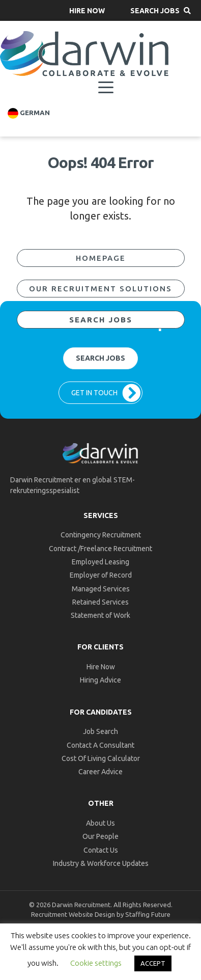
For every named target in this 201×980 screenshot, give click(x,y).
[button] (87, 10)
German (29, 113)
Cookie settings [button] (96, 963)
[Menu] (106, 88)
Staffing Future (148, 914)
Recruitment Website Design (73, 914)
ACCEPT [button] (153, 963)
